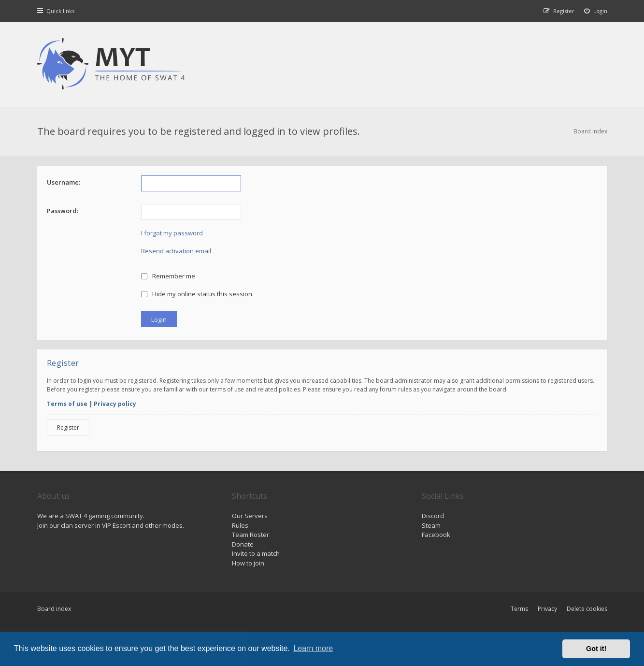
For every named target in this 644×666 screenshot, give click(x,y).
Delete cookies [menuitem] (587, 609)
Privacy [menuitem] (547, 609)
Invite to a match (256, 553)
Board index (54, 609)
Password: (63, 211)
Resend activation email (176, 251)
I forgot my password (172, 233)
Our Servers (250, 516)
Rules (240, 525)
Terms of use (67, 404)
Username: (64, 182)
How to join (248, 563)
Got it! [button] (596, 649)
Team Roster (250, 535)
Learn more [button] (313, 648)
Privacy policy (115, 404)
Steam (431, 525)
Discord (433, 516)
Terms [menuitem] (519, 609)
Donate (243, 544)
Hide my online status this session (197, 294)
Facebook (436, 535)
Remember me (168, 276)
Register (68, 427)
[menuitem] (596, 11)
